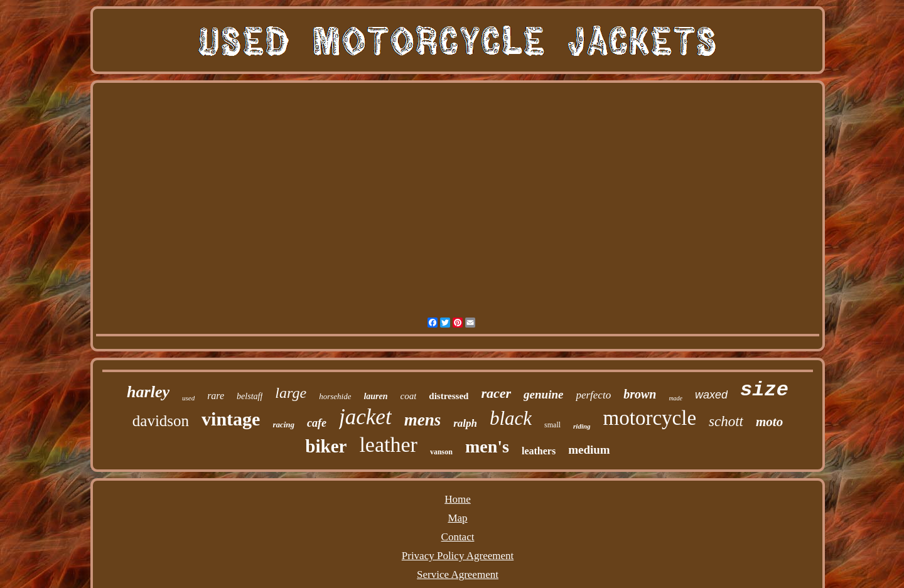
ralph (465, 423)
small (552, 425)
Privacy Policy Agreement (458, 556)
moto (769, 422)
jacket (365, 417)
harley (148, 392)
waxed (711, 395)
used (188, 398)
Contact (458, 537)
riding (582, 426)
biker (326, 446)
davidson (161, 421)
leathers (539, 451)
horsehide (335, 396)
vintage (231, 419)
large (291, 393)
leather (388, 445)
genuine (543, 394)
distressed (449, 396)
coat (409, 396)
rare (216, 396)
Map (457, 518)
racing (283, 425)
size (764, 390)
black (511, 418)
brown (640, 394)
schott (726, 421)
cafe (317, 423)
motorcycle (650, 418)
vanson (441, 452)
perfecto (593, 395)
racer (496, 393)
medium (589, 450)
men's (487, 446)
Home (458, 499)
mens (423, 420)
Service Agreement (458, 575)
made (675, 398)
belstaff (250, 396)
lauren (375, 396)
